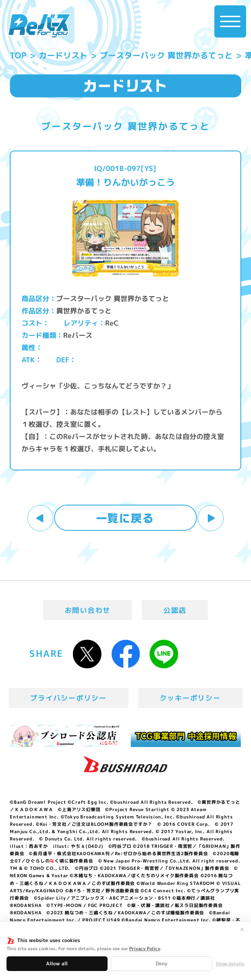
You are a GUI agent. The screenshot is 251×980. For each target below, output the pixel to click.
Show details (230, 964)
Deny (162, 963)
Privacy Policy (144, 949)
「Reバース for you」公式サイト (39, 26)
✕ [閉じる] (242, 929)
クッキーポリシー (190, 698)
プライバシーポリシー (68, 698)
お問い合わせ (88, 610)
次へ (211, 518)
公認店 (175, 610)
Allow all (57, 963)
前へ (40, 518)
